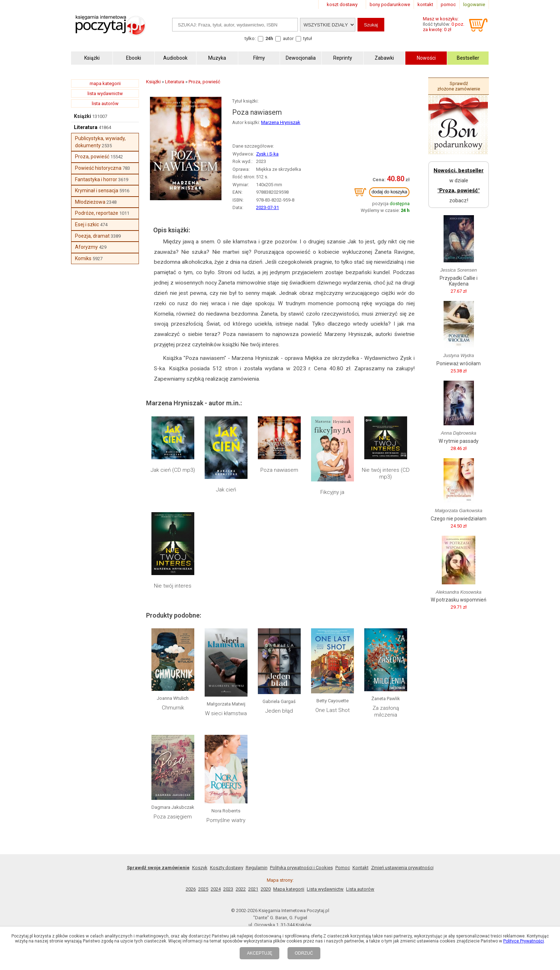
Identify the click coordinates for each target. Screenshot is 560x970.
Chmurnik (173, 708)
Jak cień (226, 490)
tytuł (308, 38)
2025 (203, 889)
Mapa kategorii (289, 889)
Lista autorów (360, 889)
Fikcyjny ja (332, 492)
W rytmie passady (459, 441)
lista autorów (105, 103)
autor (288, 38)
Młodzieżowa (90, 202)
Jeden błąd (279, 711)
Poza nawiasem (279, 470)
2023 (228, 889)
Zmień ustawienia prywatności (402, 868)
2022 (241, 889)
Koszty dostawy (227, 868)
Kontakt (361, 868)
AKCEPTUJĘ (259, 953)
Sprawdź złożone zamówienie (459, 86)
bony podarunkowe (390, 4)
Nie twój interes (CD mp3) (386, 474)
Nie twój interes (173, 586)
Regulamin (257, 868)
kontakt (425, 4)
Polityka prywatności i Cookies (301, 868)
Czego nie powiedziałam (459, 519)
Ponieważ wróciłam (459, 363)
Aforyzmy (86, 247)
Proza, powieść (92, 157)
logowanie (474, 4)
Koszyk (200, 868)
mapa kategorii (105, 83)
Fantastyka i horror (96, 179)
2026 (191, 889)
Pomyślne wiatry (226, 820)
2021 (253, 889)
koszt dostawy (342, 4)
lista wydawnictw (105, 93)
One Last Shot (332, 710)
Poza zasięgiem (173, 817)
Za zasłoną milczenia (386, 712)
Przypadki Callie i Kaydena (459, 281)
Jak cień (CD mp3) (173, 470)
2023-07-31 (267, 207)
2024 (216, 889)
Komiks (83, 258)
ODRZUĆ (304, 953)
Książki (82, 116)
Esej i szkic (87, 224)
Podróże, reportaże (97, 213)
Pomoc (343, 868)
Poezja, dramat (92, 236)
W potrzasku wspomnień (459, 600)
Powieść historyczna (98, 168)
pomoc (448, 4)
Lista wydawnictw (325, 889)
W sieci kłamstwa (226, 713)
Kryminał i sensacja (97, 190)
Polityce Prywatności (524, 941)
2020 (266, 889)
